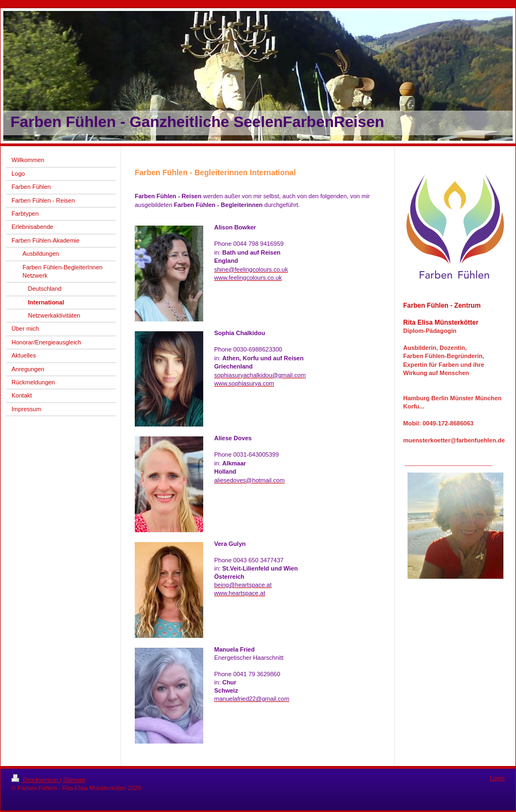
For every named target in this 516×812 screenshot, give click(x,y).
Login (497, 778)
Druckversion (36, 780)
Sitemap (74, 780)
